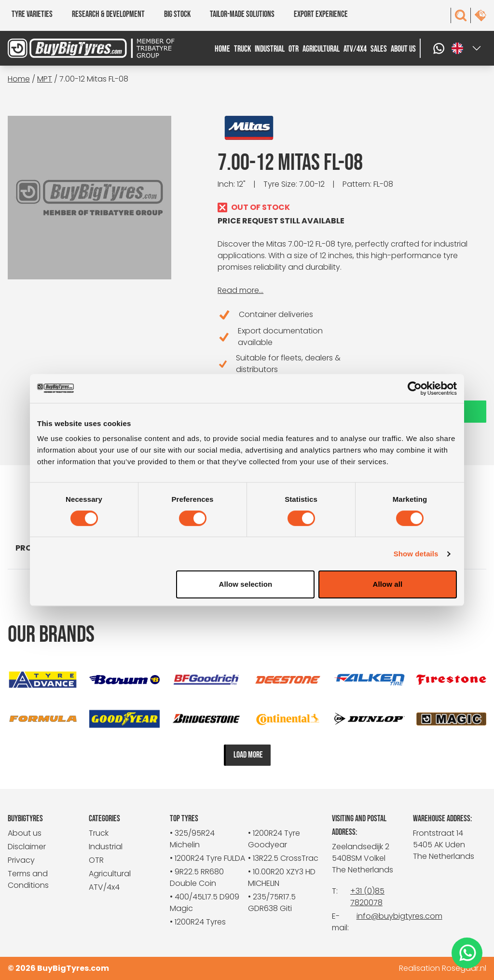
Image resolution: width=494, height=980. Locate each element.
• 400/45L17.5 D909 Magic (205, 903)
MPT (45, 79)
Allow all (388, 584)
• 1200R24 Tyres (198, 922)
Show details (416, 554)
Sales (379, 49)
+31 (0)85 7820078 (367, 897)
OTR (294, 49)
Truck (242, 49)
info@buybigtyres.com (399, 916)
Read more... (240, 290)
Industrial (270, 49)
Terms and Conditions (28, 879)
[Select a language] (467, 48)
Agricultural (321, 49)
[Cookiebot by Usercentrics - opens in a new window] (415, 388)
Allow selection (246, 584)
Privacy (21, 860)
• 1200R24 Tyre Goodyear (274, 839)
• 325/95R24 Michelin (192, 839)
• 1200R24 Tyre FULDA (207, 858)
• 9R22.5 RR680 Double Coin (197, 877)
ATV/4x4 (355, 49)
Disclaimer (27, 847)
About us (403, 49)
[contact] (480, 15)
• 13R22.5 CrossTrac (283, 858)
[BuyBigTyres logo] (68, 48)
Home (222, 49)
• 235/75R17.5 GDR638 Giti (272, 903)
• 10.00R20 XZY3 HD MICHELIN (282, 877)
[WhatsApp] (440, 48)
